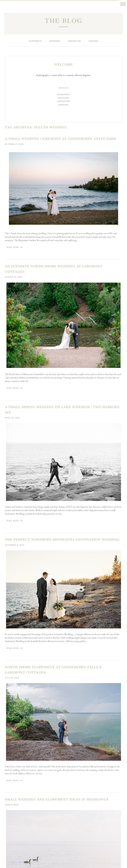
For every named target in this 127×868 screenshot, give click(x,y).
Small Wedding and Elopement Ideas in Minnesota (57, 799)
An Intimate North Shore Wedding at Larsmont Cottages (54, 269)
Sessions (93, 41)
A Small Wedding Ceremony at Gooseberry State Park (60, 139)
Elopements (35, 41)
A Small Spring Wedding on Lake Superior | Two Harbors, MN (63, 410)
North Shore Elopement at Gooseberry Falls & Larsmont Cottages (53, 670)
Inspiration (74, 41)
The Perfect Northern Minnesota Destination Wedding (62, 540)
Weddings (55, 41)
